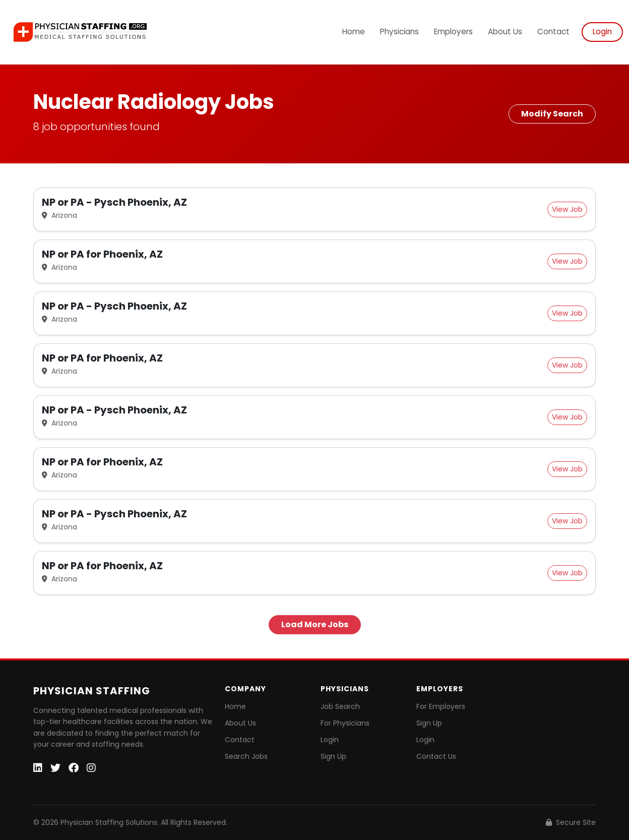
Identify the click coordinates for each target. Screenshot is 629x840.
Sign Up (333, 756)
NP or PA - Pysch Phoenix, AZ (114, 202)
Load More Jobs (315, 624)
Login (602, 32)
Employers (453, 32)
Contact (553, 32)
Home (354, 32)
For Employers (441, 706)
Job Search (340, 706)
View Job (567, 209)
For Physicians (345, 723)
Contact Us (436, 756)
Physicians (399, 32)
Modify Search (552, 114)
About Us (505, 32)
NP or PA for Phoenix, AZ (102, 254)
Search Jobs (246, 756)
